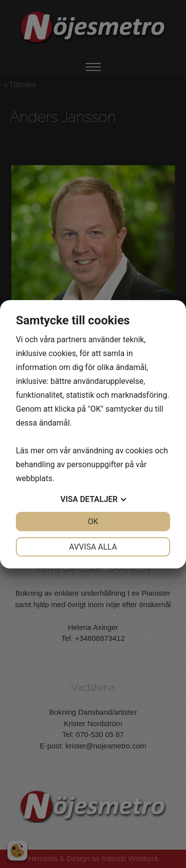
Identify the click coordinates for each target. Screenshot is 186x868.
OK (93, 522)
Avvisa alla (93, 547)
